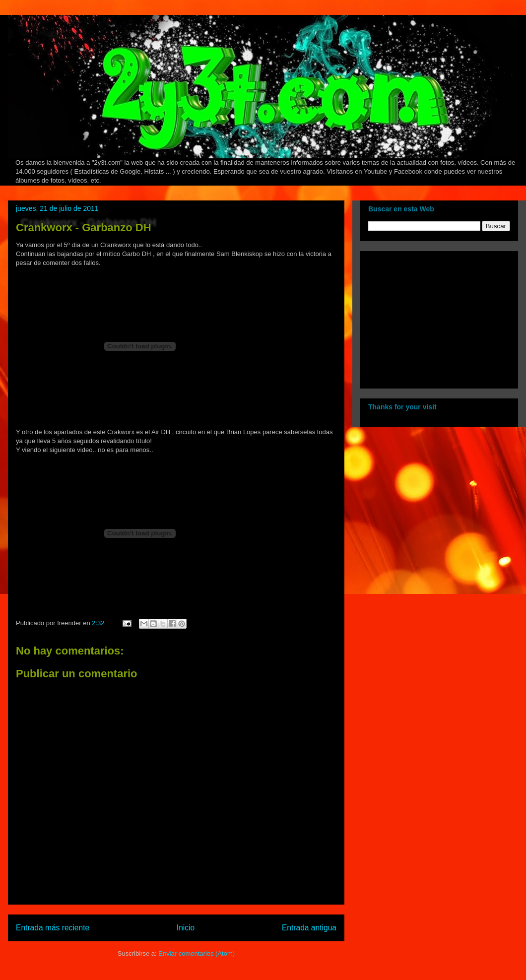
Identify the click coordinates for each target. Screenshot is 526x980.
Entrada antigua (309, 928)
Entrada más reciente (53, 928)
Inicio (186, 928)
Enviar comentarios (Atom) (197, 953)
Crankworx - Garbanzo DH (84, 228)
